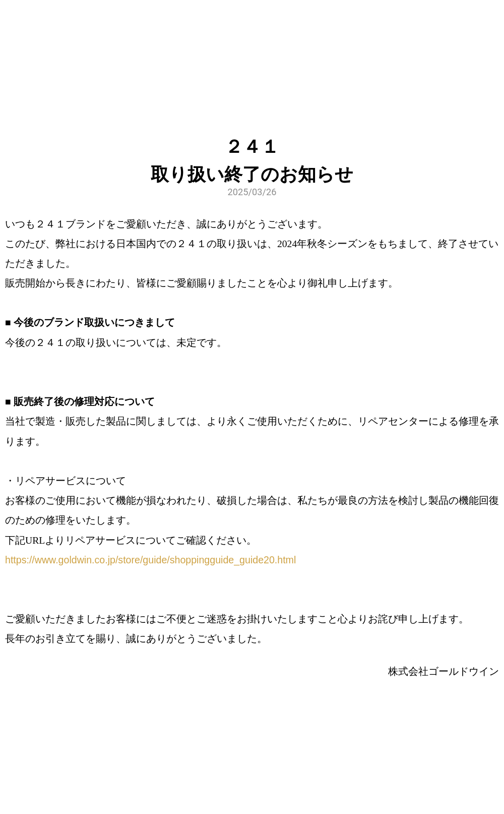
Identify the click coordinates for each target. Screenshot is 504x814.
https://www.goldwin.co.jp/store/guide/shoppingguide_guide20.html (150, 560)
